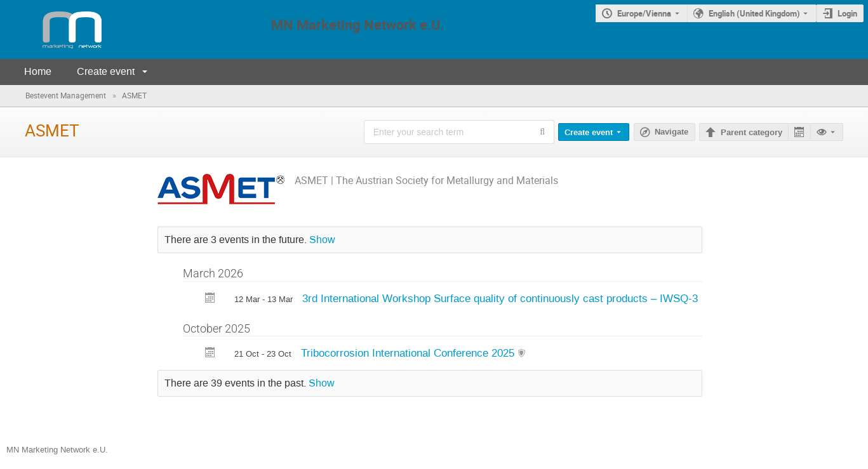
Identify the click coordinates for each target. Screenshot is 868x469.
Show (322, 240)
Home (38, 71)
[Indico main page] (59, 30)
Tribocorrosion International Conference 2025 (409, 353)
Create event (106, 71)
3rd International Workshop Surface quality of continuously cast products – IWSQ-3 (500, 298)
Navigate (671, 132)
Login (847, 13)
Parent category (751, 133)
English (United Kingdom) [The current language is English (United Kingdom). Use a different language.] (754, 13)
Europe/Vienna (644, 13)
